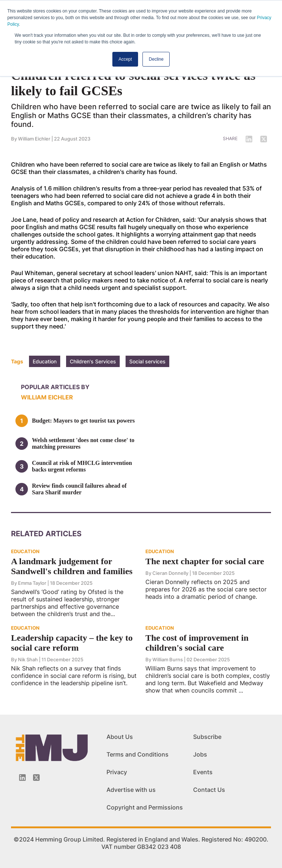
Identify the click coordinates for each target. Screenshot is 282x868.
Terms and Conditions (138, 754)
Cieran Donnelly (171, 573)
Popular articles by (55, 387)
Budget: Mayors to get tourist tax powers (83, 421)
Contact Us (209, 790)
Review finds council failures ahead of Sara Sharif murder (79, 489)
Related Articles (46, 534)
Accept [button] (125, 59)
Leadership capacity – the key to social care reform (72, 643)
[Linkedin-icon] (22, 778)
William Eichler (34, 139)
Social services (147, 361)
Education (45, 361)
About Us (120, 737)
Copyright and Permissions (145, 807)
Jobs (200, 754)
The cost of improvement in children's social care (197, 643)
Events (203, 772)
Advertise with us (131, 790)
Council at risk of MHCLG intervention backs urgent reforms (82, 466)
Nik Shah (28, 659)
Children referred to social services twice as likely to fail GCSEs (133, 83)
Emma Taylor (32, 583)
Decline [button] (156, 59)
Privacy (117, 772)
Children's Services (93, 361)
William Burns (168, 659)
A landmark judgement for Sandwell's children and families (72, 566)
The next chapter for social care (205, 561)
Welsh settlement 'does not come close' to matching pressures (83, 443)
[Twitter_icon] (36, 778)
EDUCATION (25, 551)
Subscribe (207, 737)
